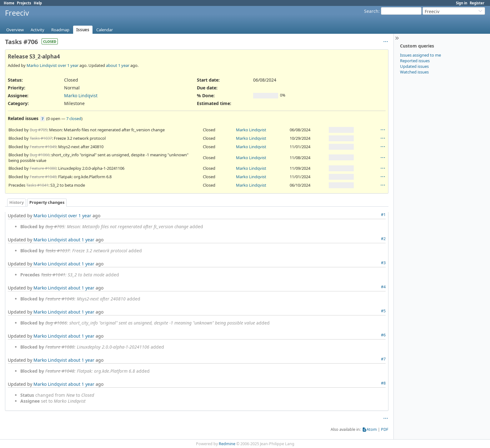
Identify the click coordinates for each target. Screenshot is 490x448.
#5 (383, 311)
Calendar (105, 30)
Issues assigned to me (420, 55)
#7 (383, 359)
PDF (385, 429)
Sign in (462, 3)
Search (371, 11)
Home (9, 3)
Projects (24, 3)
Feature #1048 (43, 177)
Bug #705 (38, 130)
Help (38, 3)
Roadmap (60, 30)
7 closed (74, 118)
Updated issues (414, 66)
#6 (383, 335)
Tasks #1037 (41, 138)
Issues (83, 30)
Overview (15, 30)
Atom (372, 429)
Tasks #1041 (37, 185)
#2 (383, 239)
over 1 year (68, 65)
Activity (37, 30)
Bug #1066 (40, 155)
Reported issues (415, 61)
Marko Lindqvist (42, 65)
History (17, 202)
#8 (383, 383)
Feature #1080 (43, 168)
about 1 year (118, 65)
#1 (383, 215)
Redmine (227, 444)
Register (477, 3)
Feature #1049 (43, 147)
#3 (383, 263)
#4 (383, 287)
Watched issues (414, 72)
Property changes (47, 202)
